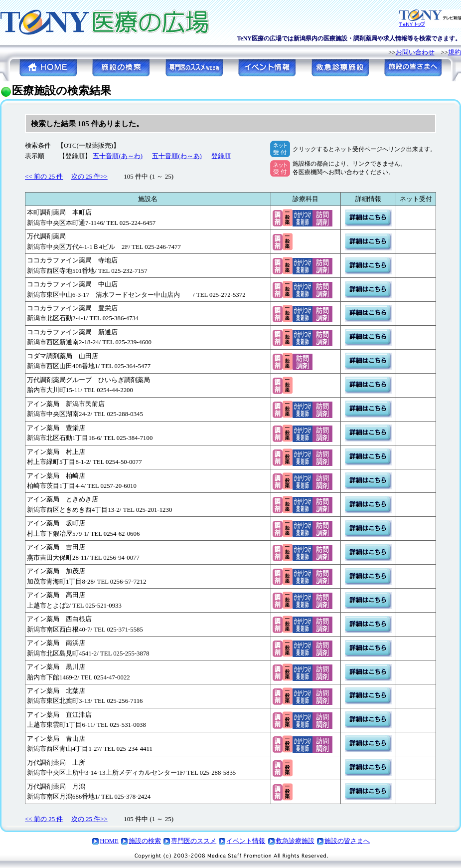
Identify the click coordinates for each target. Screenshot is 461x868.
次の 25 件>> (89, 176)
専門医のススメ (194, 841)
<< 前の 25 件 (44, 176)
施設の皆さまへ (347, 841)
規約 (455, 52)
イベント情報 (246, 841)
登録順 (221, 156)
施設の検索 (145, 841)
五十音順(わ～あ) (177, 156)
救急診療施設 (295, 841)
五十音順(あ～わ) (118, 156)
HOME (109, 841)
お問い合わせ (415, 52)
